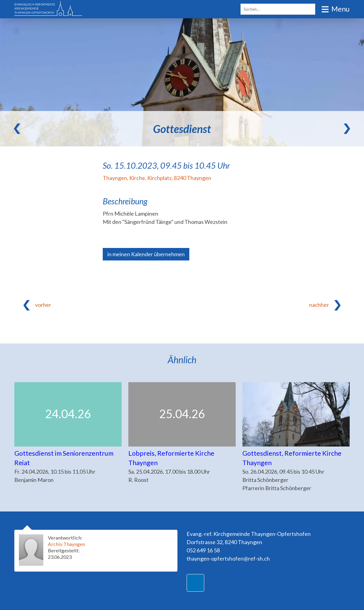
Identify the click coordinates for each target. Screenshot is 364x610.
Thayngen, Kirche (157, 178)
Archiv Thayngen (66, 544)
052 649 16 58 (203, 550)
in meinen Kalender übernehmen (146, 254)
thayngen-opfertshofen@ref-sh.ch (228, 558)
